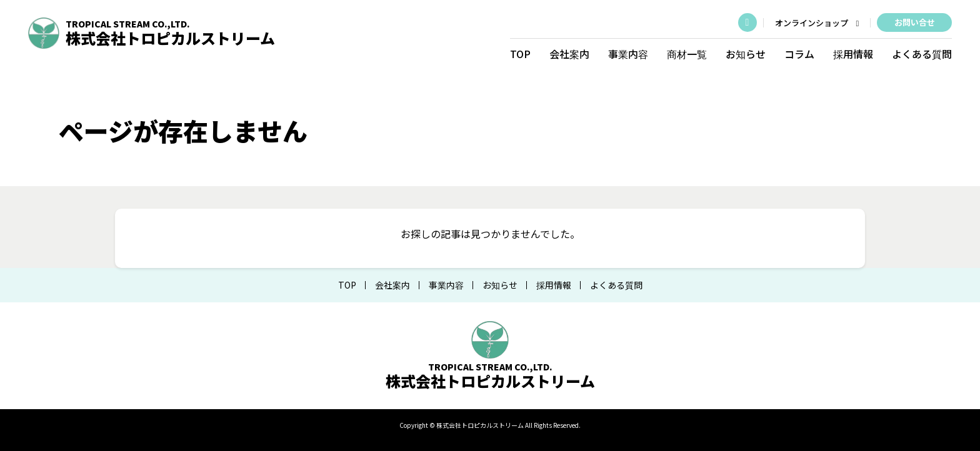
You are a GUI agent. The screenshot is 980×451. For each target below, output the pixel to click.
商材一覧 (686, 53)
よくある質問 (921, 53)
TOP (519, 53)
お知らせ (744, 53)
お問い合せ (913, 22)
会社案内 (568, 53)
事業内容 (627, 53)
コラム (798, 53)
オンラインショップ (815, 22)
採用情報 (852, 53)
